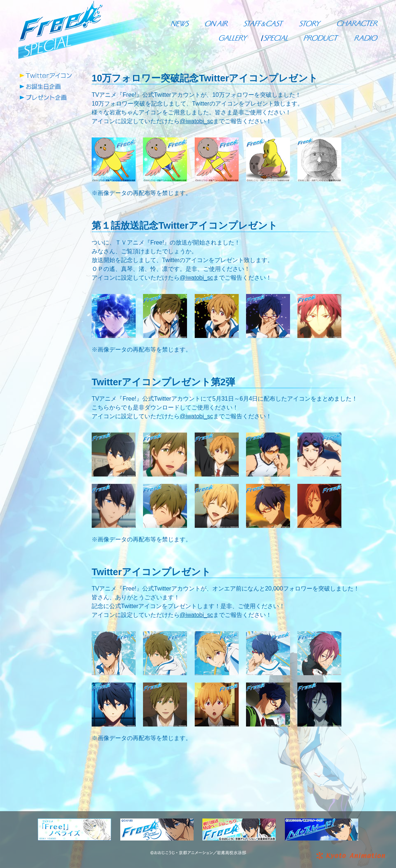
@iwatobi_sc (196, 121)
